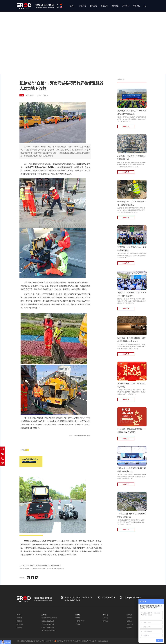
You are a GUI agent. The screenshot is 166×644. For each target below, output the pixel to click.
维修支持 (78, 618)
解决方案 (93, 6)
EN (60, 7)
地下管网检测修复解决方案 (49, 618)
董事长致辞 (130, 624)
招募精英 (129, 627)
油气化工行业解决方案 (48, 624)
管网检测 (19, 618)
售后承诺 (78, 624)
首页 (72, 6)
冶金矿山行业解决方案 (48, 621)
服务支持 (104, 6)
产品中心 (83, 6)
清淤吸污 (19, 621)
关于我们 (126, 6)
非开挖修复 (20, 624)
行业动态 (105, 618)
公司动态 (105, 621)
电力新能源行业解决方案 (48, 631)
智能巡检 (19, 627)
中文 (60, 4)
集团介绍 (129, 618)
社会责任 (129, 621)
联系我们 (137, 6)
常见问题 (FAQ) (80, 621)
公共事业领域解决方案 (48, 627)
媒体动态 (115, 6)
